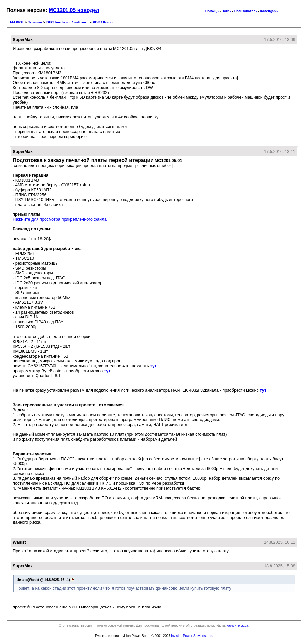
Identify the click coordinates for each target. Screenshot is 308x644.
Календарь (269, 11)
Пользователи (246, 11)
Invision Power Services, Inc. (192, 636)
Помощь (212, 11)
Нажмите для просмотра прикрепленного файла (60, 219)
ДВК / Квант (103, 22)
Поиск (227, 11)
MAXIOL (17, 22)
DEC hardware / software (67, 22)
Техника (35, 22)
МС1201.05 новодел (74, 10)
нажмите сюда (237, 626)
